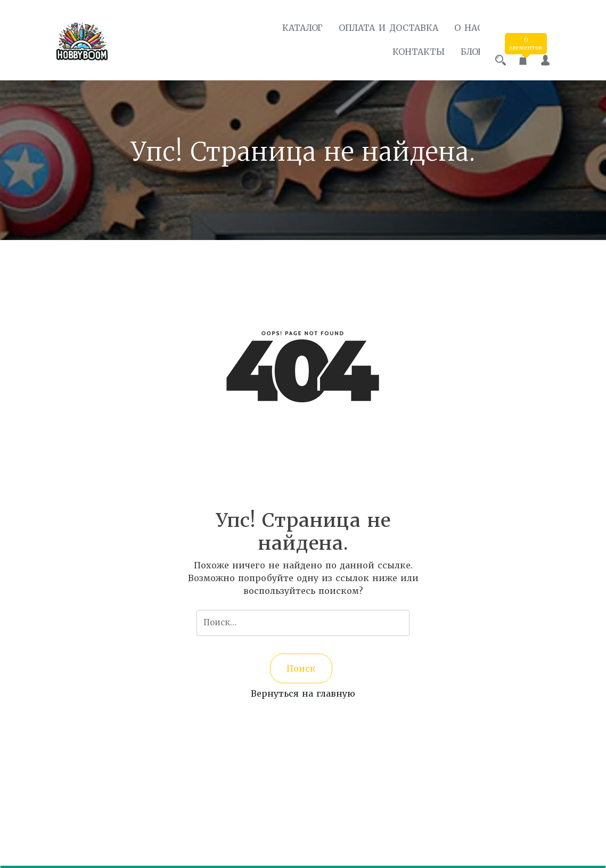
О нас (459, 28)
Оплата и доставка (379, 28)
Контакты (409, 52)
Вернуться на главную (303, 690)
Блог (462, 52)
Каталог (293, 28)
